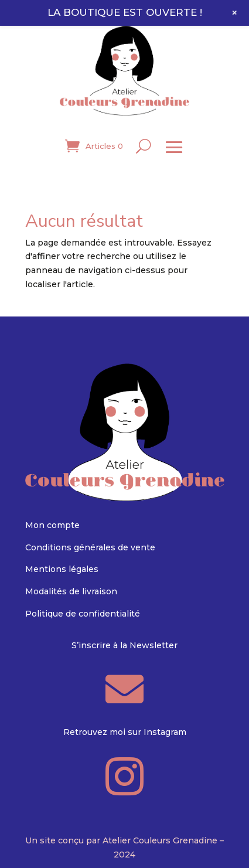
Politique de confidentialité (83, 614)
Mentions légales (62, 569)
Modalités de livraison (71, 591)
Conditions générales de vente (90, 547)
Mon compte (52, 525)
